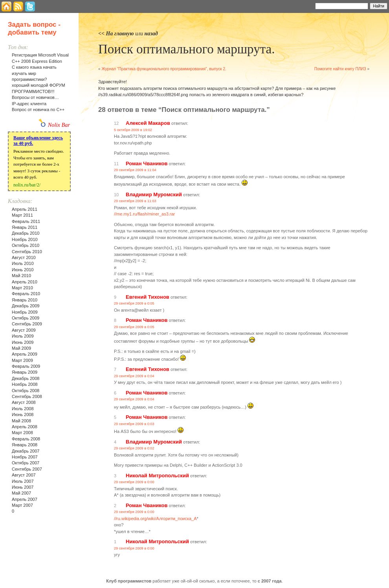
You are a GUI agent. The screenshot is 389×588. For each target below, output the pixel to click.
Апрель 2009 (25, 354)
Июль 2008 (23, 409)
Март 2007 (22, 505)
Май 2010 (21, 276)
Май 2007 (21, 493)
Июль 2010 (23, 263)
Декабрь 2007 (26, 451)
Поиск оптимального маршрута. (186, 49)
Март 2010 (22, 288)
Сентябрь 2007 (27, 469)
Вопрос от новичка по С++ (38, 110)
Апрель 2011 (25, 209)
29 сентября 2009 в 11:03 (135, 201)
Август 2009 (24, 330)
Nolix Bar (59, 125)
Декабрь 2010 (26, 233)
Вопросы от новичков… (35, 97)
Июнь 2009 (23, 342)
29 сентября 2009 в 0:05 (134, 303)
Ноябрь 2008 (25, 384)
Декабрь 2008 (26, 378)
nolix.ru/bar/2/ (27, 185)
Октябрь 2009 (26, 318)
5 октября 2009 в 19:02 (133, 130)
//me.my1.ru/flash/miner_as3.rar (144, 214)
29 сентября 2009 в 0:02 (134, 448)
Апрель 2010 (25, 282)
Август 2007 (24, 475)
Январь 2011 (25, 227)
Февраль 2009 (26, 366)
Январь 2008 (25, 445)
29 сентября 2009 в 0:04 (134, 376)
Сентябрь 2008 (27, 396)
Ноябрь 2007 (25, 457)
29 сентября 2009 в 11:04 (135, 170)
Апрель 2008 (25, 427)
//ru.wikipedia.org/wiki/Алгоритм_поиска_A (155, 519)
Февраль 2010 (26, 294)
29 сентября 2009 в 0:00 (134, 482)
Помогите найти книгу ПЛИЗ (340, 69)
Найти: (305, 5)
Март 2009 (22, 360)
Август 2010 (24, 257)
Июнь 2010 (23, 270)
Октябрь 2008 (26, 391)
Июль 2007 (23, 481)
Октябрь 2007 (26, 463)
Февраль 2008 (26, 439)
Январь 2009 (25, 372)
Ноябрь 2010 (25, 239)
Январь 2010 (25, 300)
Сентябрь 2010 (27, 252)
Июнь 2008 (23, 415)
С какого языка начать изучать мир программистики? (34, 73)
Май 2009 (21, 348)
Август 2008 (24, 402)
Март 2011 (22, 215)
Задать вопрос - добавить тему (34, 28)
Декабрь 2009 (26, 306)
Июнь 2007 (23, 487)
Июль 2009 (23, 336)
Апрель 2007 (25, 499)
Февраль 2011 (26, 221)
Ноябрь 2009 (25, 312)
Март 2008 (22, 433)
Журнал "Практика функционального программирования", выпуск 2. (164, 69)
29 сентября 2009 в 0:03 (134, 424)
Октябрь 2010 (26, 245)
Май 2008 (21, 421)
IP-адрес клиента (29, 104)
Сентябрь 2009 (27, 324)
